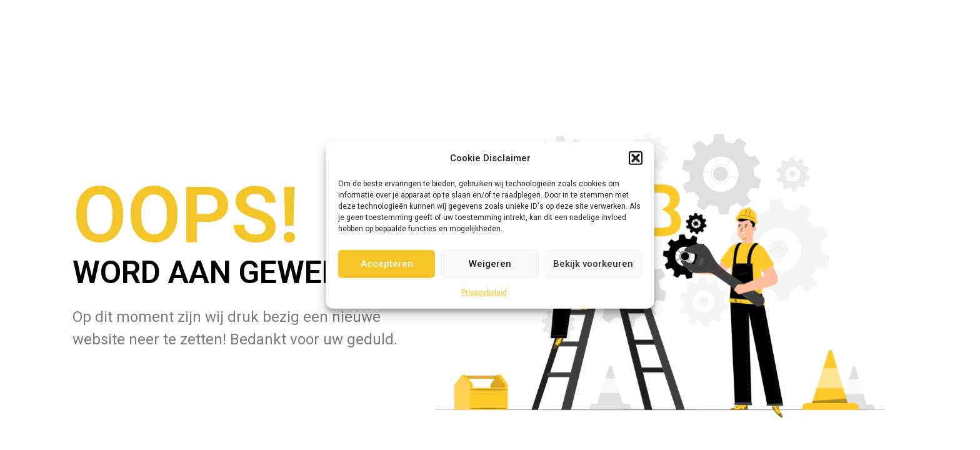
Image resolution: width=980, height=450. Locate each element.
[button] (636, 158)
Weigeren (490, 264)
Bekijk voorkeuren (593, 264)
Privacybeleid (484, 292)
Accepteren (387, 264)
